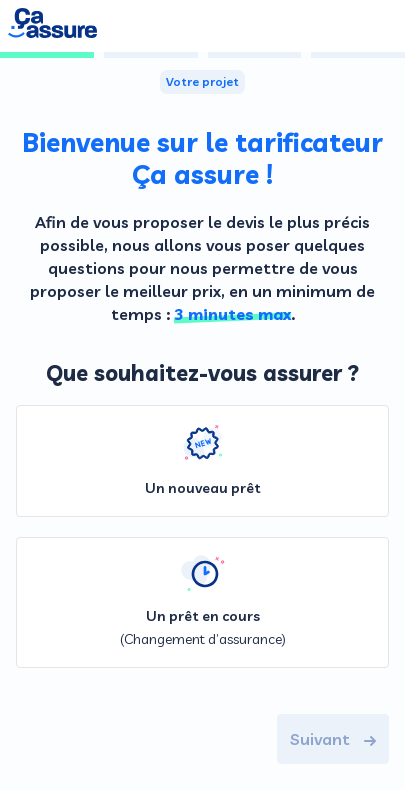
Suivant (333, 739)
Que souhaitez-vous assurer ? (202, 373)
